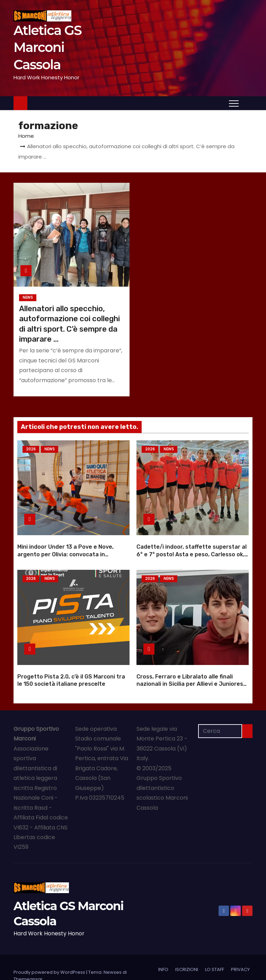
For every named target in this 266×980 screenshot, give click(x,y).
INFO (163, 952)
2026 (31, 449)
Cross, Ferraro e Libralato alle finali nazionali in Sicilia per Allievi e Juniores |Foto (190, 667)
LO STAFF (215, 952)
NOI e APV (209, 965)
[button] (247, 103)
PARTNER (181, 965)
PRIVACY (240, 952)
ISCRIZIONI (187, 952)
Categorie (238, 965)
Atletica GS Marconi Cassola (47, 47)
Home (26, 136)
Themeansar (28, 962)
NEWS (28, 298)
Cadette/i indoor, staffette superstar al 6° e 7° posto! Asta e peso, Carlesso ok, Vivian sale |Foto (192, 546)
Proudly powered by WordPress (50, 955)
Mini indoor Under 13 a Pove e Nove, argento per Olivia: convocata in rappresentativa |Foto (65, 546)
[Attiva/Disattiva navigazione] (234, 103)
